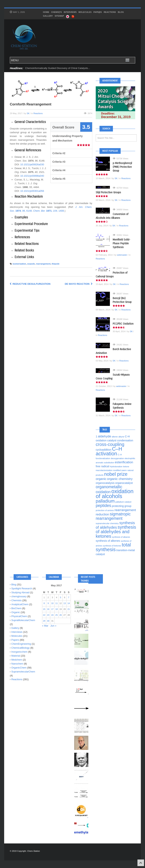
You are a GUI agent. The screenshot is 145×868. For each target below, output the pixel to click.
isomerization (19, 264)
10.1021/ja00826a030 (32, 164)
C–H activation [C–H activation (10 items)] (109, 451)
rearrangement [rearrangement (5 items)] (125, 510)
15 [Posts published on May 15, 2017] (44, 609)
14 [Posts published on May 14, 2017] (69, 603)
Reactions (110, 12)
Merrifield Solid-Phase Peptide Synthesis (121, 243)
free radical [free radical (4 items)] (102, 466)
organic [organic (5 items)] (101, 479)
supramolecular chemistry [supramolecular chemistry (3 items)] (107, 523)
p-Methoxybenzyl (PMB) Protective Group (122, 167)
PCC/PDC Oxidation (123, 324)
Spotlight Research (22, 588)
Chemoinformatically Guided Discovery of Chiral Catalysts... (58, 68)
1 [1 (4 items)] (96, 436)
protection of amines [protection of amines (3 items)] (105, 510)
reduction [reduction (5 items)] (102, 514)
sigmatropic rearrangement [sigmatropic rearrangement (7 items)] (113, 516)
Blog (121, 12)
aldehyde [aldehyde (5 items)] (104, 436)
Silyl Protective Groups (108, 192)
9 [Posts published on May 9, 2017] (48, 603)
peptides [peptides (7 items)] (103, 506)
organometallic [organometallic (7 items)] (109, 487)
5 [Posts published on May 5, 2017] (61, 597)
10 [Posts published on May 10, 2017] (52, 603)
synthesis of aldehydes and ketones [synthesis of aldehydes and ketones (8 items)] (116, 532)
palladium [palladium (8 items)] (105, 501)
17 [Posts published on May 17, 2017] (52, 609)
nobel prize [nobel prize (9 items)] (116, 474)
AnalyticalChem (20, 604)
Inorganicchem (19, 652)
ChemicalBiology (20, 648)
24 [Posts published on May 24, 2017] (52, 615)
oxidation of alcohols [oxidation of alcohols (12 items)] (115, 494)
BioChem (16, 608)
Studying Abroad (20, 592)
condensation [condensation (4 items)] (125, 440)
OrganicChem (19, 668)
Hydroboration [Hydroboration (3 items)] (116, 466)
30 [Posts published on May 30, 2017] (48, 621)
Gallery (48, 16)
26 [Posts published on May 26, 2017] (61, 615)
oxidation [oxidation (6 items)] (103, 492)
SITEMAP (59, 16)
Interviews (70, 12)
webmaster (122, 255)
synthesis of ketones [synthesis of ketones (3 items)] (112, 546)
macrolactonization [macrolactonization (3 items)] (104, 470)
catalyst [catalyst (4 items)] (112, 440)
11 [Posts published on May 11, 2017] (56, 603)
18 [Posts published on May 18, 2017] (56, 609)
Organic (16, 612)
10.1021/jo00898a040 (32, 176)
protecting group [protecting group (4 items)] (121, 506)
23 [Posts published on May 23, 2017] (48, 615)
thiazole (56, 264)
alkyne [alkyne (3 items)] (121, 437)
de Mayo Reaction (79, 284)
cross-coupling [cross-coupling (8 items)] (110, 444)
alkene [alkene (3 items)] (115, 437)
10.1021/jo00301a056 (32, 191)
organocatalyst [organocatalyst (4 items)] (124, 483)
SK (28, 113)
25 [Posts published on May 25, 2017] (56, 615)
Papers (98, 12)
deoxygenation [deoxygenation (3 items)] (117, 458)
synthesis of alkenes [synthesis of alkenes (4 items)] (108, 541)
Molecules (85, 12)
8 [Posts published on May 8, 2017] (44, 603)
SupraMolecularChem (23, 620)
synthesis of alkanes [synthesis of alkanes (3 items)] (121, 537)
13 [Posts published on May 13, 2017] (65, 603)
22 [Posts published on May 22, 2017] (44, 615)
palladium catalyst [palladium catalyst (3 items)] (123, 502)
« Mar (45, 626)
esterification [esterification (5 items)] (124, 462)
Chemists (57, 12)
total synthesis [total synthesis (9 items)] (113, 547)
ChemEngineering (21, 644)
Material (16, 656)
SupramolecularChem (23, 672)
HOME (46, 12)
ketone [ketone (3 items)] (126, 466)
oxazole (31, 264)
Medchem (17, 660)
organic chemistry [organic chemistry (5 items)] (120, 479)
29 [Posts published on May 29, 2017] (44, 621)
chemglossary (19, 596)
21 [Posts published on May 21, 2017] (69, 609)
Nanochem (17, 664)
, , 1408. (49, 211)
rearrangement (43, 264)
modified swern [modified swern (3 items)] (120, 470)
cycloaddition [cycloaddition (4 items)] (104, 450)
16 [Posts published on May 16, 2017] (48, 609)
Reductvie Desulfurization (30, 284)
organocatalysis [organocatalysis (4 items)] (105, 483)
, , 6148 (24, 211)
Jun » (53, 626)
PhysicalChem (19, 616)
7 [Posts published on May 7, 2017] (69, 597)
